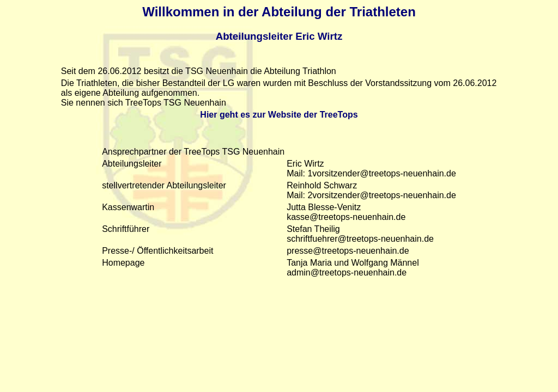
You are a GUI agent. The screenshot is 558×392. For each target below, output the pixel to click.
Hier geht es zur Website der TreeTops (279, 115)
